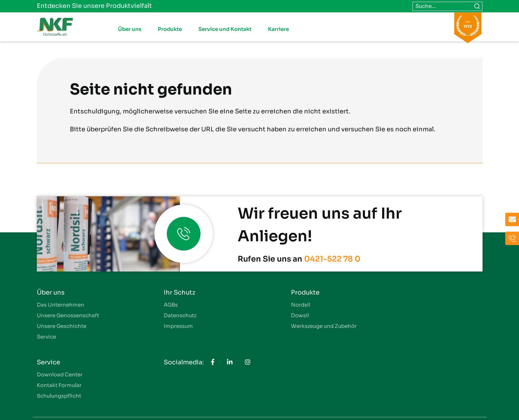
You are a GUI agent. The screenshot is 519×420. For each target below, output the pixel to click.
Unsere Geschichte (62, 326)
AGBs (157, 305)
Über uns (130, 29)
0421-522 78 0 (332, 259)
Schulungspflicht (399, 326)
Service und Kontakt (225, 29)
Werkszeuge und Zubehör (297, 326)
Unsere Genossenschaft (68, 315)
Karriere (278, 29)
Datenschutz (167, 315)
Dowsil (273, 315)
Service (46, 337)
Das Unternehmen (61, 305)
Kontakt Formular (400, 315)
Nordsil (273, 305)
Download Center (400, 305)
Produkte (170, 29)
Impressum (165, 326)
